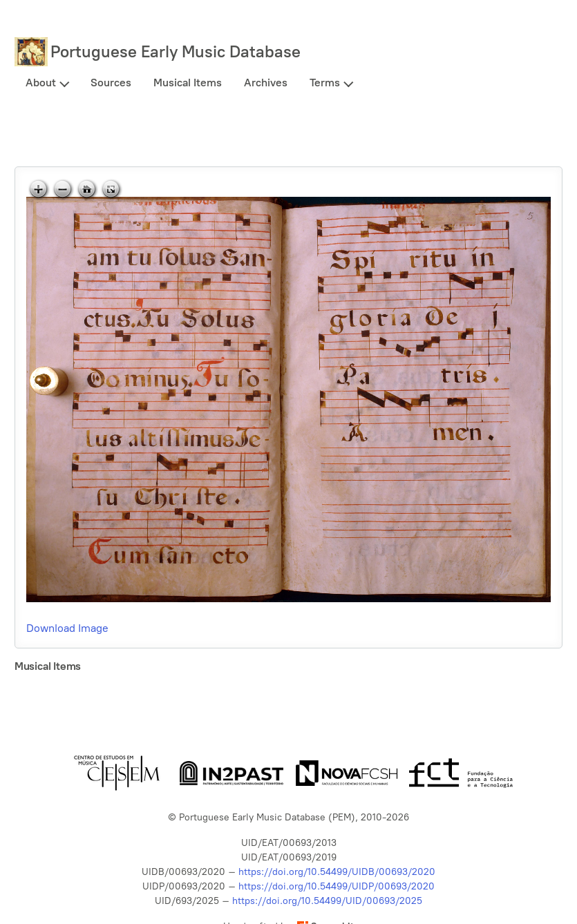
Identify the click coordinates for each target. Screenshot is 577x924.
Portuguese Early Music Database (176, 51)
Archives (266, 83)
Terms (325, 83)
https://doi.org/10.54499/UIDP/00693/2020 (337, 886)
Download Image (67, 628)
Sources (111, 83)
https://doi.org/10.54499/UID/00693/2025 (327, 901)
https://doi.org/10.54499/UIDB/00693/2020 (337, 872)
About (41, 83)
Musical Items (188, 83)
